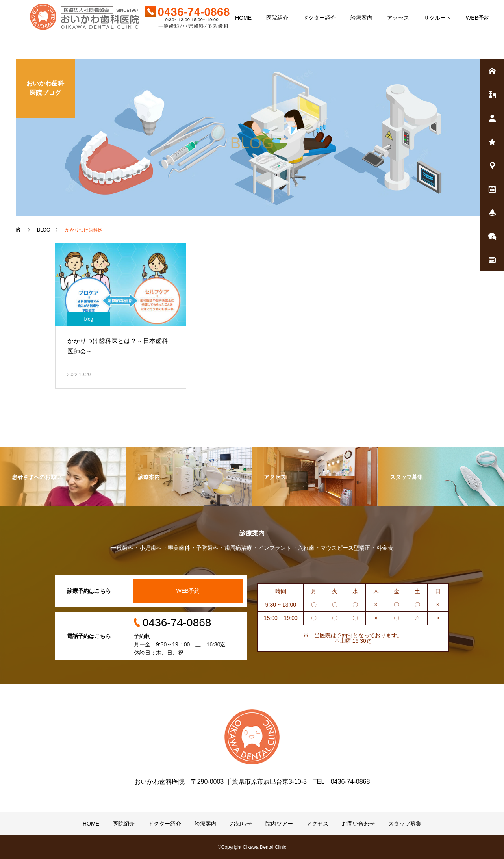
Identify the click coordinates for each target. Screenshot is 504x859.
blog (89, 319)
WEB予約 (478, 18)
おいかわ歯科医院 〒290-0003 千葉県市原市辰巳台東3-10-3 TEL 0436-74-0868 (252, 782)
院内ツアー (279, 824)
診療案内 (361, 18)
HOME (243, 18)
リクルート (437, 18)
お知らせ (241, 824)
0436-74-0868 (177, 622)
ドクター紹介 (319, 18)
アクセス (398, 18)
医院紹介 (277, 18)
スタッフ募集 (405, 824)
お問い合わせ (358, 824)
